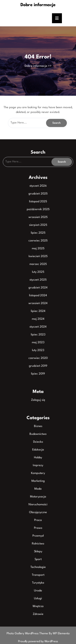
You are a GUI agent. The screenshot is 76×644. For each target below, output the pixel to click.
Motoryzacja (38, 492)
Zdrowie (38, 605)
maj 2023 (38, 343)
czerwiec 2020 (38, 358)
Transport (38, 568)
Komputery (38, 469)
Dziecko (38, 439)
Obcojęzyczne (38, 507)
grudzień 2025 (38, 200)
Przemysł (38, 530)
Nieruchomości (38, 500)
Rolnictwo (38, 537)
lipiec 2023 (38, 336)
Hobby (38, 454)
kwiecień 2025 (38, 260)
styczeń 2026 (38, 192)
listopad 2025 (38, 207)
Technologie (38, 560)
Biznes (38, 424)
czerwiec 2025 (38, 245)
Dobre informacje (38, 5)
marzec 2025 (38, 268)
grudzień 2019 (38, 366)
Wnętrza (38, 598)
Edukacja (38, 447)
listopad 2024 (38, 298)
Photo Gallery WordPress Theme (28, 634)
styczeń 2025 (38, 283)
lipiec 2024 (38, 313)
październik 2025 (38, 215)
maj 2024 (38, 321)
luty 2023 (38, 351)
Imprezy (38, 462)
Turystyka (38, 575)
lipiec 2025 (38, 238)
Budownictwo (38, 432)
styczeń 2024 (38, 328)
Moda (38, 484)
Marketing (38, 477)
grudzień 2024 (38, 290)
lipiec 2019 (38, 373)
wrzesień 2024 (38, 305)
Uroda (38, 583)
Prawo (38, 522)
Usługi (38, 590)
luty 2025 (38, 275)
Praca (38, 515)
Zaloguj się (38, 399)
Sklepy (38, 545)
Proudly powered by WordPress (38, 642)
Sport (38, 552)
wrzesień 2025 (38, 222)
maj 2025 (38, 253)
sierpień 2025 (38, 230)
